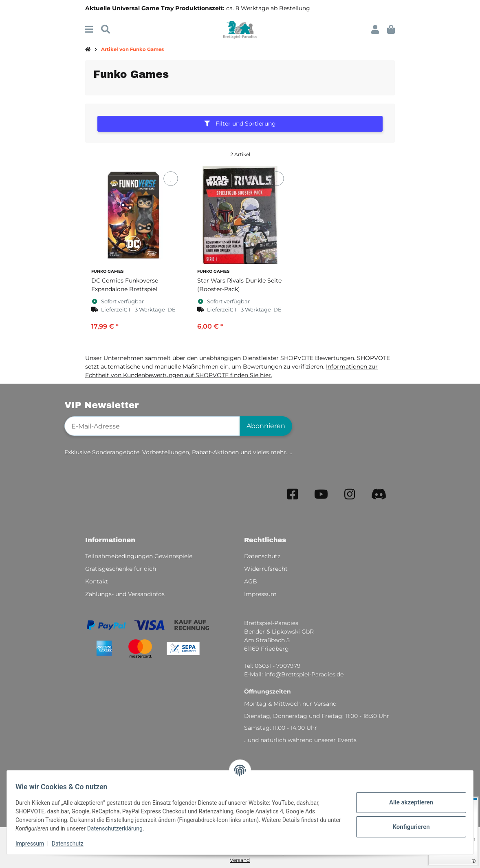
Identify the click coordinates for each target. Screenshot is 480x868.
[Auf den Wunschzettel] (171, 179)
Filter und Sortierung (240, 124)
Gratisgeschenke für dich (121, 569)
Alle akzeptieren (407, 802)
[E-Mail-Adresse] (152, 426)
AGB (251, 581)
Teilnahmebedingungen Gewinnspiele (139, 556)
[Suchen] (106, 30)
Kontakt (97, 581)
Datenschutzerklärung (134, 828)
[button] (375, 30)
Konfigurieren (406, 827)
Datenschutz (72, 844)
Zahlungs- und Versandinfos (125, 594)
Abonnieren (266, 426)
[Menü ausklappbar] (89, 30)
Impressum (34, 844)
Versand (240, 860)
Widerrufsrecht (266, 569)
